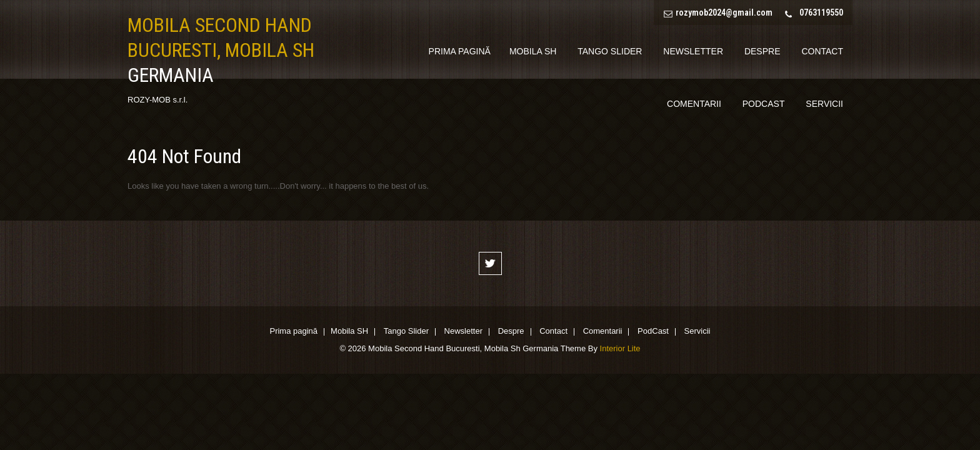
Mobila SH (533, 51)
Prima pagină (460, 51)
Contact (822, 51)
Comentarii (694, 104)
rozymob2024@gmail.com (724, 12)
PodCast (764, 104)
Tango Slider (610, 51)
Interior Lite (620, 348)
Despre (762, 51)
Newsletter (693, 51)
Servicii (824, 104)
